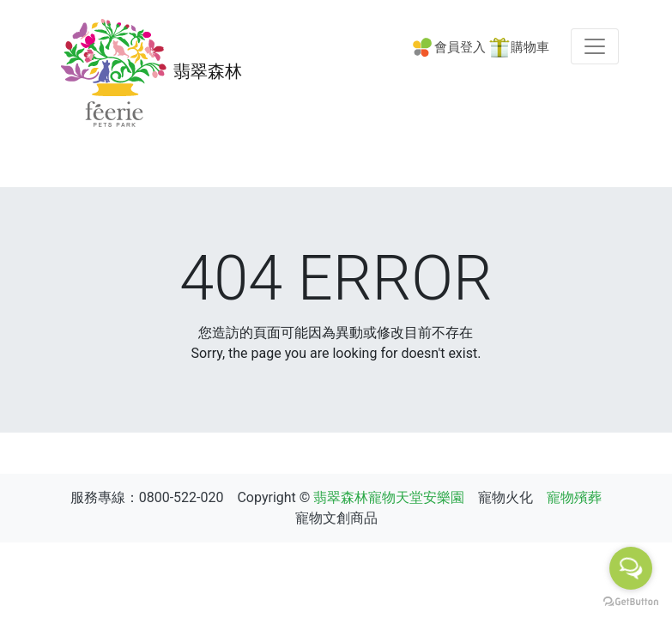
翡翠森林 (148, 73)
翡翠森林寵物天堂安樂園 (389, 497)
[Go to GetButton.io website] (631, 601)
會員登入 (460, 47)
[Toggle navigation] (595, 46)
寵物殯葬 (574, 497)
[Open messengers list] (631, 568)
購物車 (530, 47)
